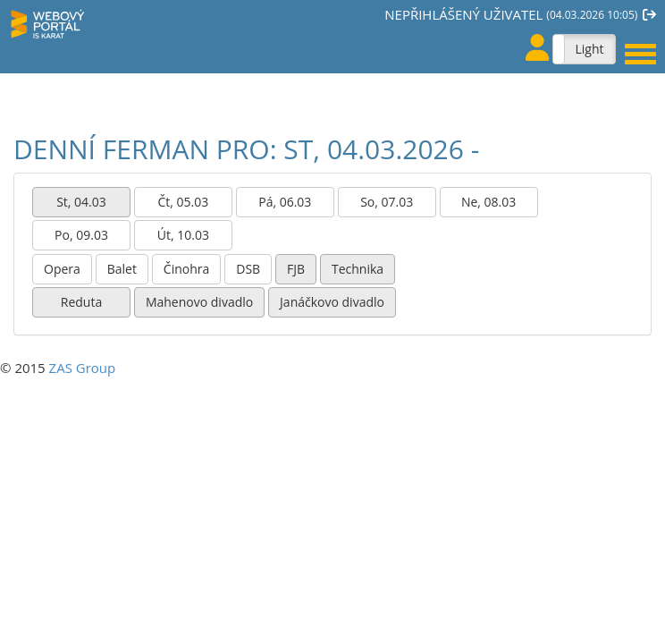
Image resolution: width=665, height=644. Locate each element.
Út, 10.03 (183, 235)
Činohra (186, 269)
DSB (248, 269)
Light (589, 49)
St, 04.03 (81, 202)
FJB (296, 269)
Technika (358, 269)
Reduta (81, 302)
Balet (122, 269)
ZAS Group (83, 368)
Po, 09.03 (81, 235)
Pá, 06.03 (285, 202)
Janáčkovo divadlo (332, 302)
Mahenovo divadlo (199, 302)
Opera (62, 269)
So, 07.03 (387, 202)
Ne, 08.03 (488, 202)
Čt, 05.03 (184, 202)
